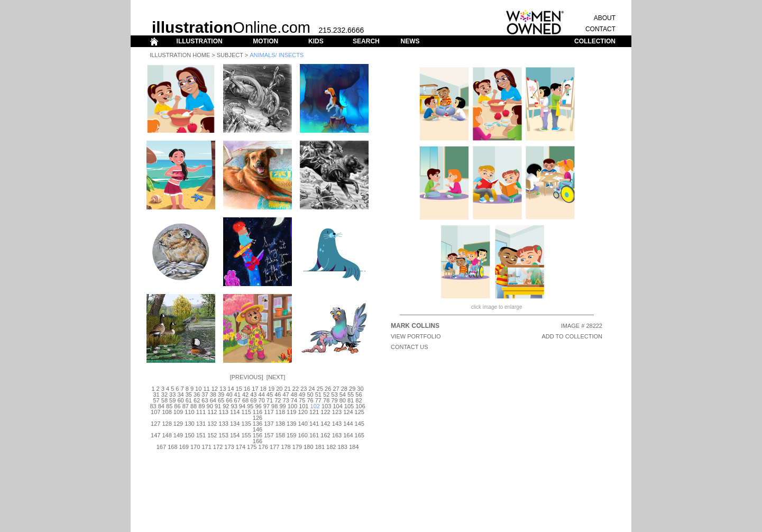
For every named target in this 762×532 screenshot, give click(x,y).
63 (205, 400)
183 (342, 447)
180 (308, 447)
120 (303, 412)
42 (245, 395)
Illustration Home (180, 55)
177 (274, 447)
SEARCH (366, 41)
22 (296, 389)
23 (304, 389)
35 (189, 395)
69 (253, 400)
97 (267, 406)
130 (189, 424)
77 (318, 400)
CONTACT (600, 29)
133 (224, 424)
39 (221, 395)
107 (155, 412)
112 (212, 412)
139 (291, 424)
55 (351, 395)
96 (258, 406)
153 (224, 435)
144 (348, 424)
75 (302, 400)
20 (279, 389)
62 (197, 400)
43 (253, 395)
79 (334, 400)
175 (252, 447)
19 (271, 389)
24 (311, 389)
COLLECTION (595, 41)
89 (201, 406)
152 (212, 435)
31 (156, 395)
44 (262, 395)
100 (292, 406)
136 (258, 424)
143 (337, 424)
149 (178, 435)
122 (325, 412)
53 (334, 395)
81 (351, 400)
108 (167, 412)
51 (318, 395)
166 (258, 441)
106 (360, 406)
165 (360, 435)
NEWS (410, 41)
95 (250, 406)
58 (164, 400)
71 (270, 400)
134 (235, 424)
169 (184, 447)
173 (229, 447)
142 (325, 424)
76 (310, 400)
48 (294, 395)
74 (294, 400)
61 (189, 400)
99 (282, 406)
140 (303, 424)
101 (304, 406)
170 (195, 447)
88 (194, 406)
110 (189, 412)
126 (258, 418)
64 (213, 400)
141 (314, 424)
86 (177, 406)
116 (258, 412)
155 (246, 435)
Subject (230, 55)
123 (337, 412)
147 (155, 435)
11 (206, 389)
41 (237, 395)
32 (164, 395)
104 (337, 406)
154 (235, 435)
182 (331, 447)
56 (359, 395)
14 (231, 389)
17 (255, 389)
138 (280, 424)
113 (224, 412)
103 (326, 406)
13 (223, 389)
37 (205, 395)
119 (291, 412)
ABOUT (605, 18)
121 (314, 412)
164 (348, 435)
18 (263, 389)
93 (234, 406)
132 (212, 424)
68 (245, 400)
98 (274, 406)
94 (242, 406)
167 (161, 447)
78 (326, 400)
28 (344, 389)
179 (297, 447)
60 (180, 400)
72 (278, 400)
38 (213, 395)
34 (180, 395)
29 (352, 389)
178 (286, 447)
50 (310, 395)
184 (354, 447)
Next (276, 377)
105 (349, 406)
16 (247, 389)
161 (314, 435)
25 (320, 389)
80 (343, 400)
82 (359, 400)
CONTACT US (410, 347)
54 (343, 395)
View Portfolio (416, 336)
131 (201, 424)
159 (291, 435)
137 (269, 424)
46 (278, 395)
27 (336, 389)
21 (288, 389)
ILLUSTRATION (200, 41)
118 (280, 412)
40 (229, 395)
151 (201, 435)
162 (325, 435)
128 (167, 424)
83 (153, 406)
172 (218, 447)
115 (246, 412)
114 (235, 412)
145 (360, 424)
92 (226, 406)
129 (178, 424)
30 (360, 389)
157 (269, 435)
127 (155, 424)
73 (286, 400)
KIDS (316, 41)
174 (241, 447)
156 (258, 435)
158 (280, 435)
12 (215, 389)
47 (286, 395)
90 (210, 406)
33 (172, 395)
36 (197, 395)
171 (206, 447)
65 (221, 400)
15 (239, 389)
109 (178, 412)
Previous (247, 377)
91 (218, 406)
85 (169, 406)
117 (269, 412)
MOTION (265, 41)
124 (348, 412)
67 (237, 400)
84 (161, 406)
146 (258, 429)
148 (167, 435)
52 (326, 395)
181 (320, 447)
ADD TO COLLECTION (572, 336)
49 (302, 395)
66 (229, 400)
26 (328, 389)
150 (189, 435)
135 (246, 424)
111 (201, 412)
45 (270, 395)
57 (156, 400)
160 (303, 435)
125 (360, 412)
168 (172, 447)
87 (186, 406)
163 (337, 435)
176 (263, 447)
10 (198, 389)
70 (262, 400)
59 (172, 400)
